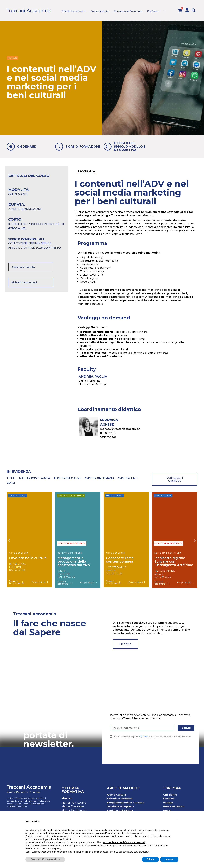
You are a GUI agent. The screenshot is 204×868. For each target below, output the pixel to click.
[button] (193, 10)
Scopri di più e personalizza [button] (45, 859)
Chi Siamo (170, 795)
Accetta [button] (169, 859)
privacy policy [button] (54, 849)
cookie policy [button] (136, 833)
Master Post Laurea (74, 803)
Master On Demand (74, 810)
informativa (143, 736)
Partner (168, 803)
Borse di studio (174, 807)
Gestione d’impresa (120, 807)
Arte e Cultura (116, 795)
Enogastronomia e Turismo (126, 803)
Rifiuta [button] (150, 859)
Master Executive (73, 806)
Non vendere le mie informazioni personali (124, 842)
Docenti (169, 799)
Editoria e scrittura (120, 799)
